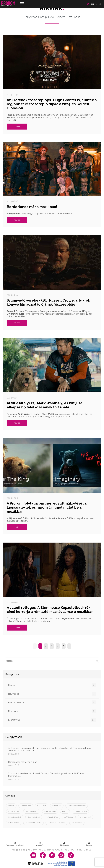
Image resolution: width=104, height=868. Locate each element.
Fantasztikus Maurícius (56, 823)
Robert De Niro (14, 823)
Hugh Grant (42, 806)
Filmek (52, 685)
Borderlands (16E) (80, 811)
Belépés (89, 844)
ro (100, 4)
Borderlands (57, 806)
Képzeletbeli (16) (34, 817)
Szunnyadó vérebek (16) (77, 806)
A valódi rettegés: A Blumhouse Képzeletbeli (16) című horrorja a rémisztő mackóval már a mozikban (50, 610)
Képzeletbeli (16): (15, 817)
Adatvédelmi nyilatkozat (15, 844)
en (92, 4)
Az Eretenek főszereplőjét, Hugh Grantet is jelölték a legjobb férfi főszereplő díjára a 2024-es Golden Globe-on (52, 104)
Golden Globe (26, 806)
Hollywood (52, 694)
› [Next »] (69, 646)
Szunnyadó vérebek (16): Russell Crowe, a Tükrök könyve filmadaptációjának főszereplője (48, 302)
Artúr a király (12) (32, 811)
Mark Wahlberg (50, 811)
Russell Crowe (14, 811)
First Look (52, 711)
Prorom (65, 811)
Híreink (52, 8)
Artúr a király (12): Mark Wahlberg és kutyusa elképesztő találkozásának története (45, 405)
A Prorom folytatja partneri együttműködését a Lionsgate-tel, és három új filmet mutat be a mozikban (47, 507)
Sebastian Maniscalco (33, 823)
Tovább (17, 127)
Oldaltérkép (64, 844)
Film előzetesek (52, 702)
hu (96, 4)
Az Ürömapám (77, 823)
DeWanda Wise (52, 817)
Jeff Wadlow (69, 817)
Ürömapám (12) (85, 817)
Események (52, 720)
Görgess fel (40, 844)
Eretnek (11, 806)
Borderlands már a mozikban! (32, 207)
